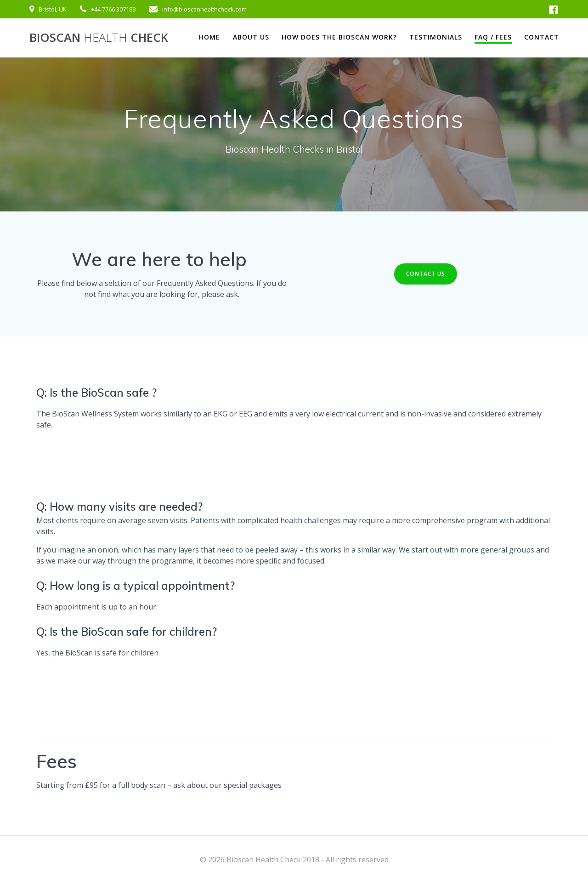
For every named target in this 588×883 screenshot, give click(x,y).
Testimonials (436, 37)
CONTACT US (426, 274)
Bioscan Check (99, 38)
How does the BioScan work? (339, 37)
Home (209, 37)
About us (251, 37)
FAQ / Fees (493, 37)
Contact (542, 37)
